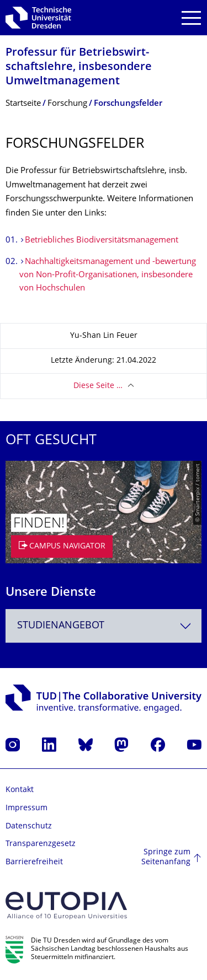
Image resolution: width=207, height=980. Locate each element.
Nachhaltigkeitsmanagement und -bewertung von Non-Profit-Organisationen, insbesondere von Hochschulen (108, 275)
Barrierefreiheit (34, 862)
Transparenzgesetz (41, 844)
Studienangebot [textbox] (61, 626)
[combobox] (104, 626)
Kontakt (20, 790)
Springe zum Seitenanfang (166, 857)
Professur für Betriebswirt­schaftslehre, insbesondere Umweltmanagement (79, 68)
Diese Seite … (98, 386)
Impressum (26, 808)
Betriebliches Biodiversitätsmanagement (102, 241)
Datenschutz (29, 826)
